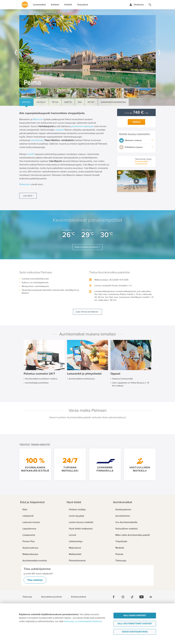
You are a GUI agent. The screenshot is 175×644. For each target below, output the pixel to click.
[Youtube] (141, 597)
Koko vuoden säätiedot (87, 247)
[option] (87, 51)
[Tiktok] (132, 597)
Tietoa (55, 102)
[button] (136, 181)
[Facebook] (114, 597)
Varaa (136, 122)
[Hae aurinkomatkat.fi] (150, 5)
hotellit (31, 154)
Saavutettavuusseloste (52, 597)
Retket (91, 102)
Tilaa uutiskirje (35, 580)
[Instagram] (123, 597)
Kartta (68, 102)
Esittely (26, 102)
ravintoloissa (37, 140)
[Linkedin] (151, 597)
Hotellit (41, 102)
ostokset (60, 130)
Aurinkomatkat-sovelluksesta (142, 163)
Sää (80, 102)
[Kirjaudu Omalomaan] (136, 5)
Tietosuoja (27, 597)
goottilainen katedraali (82, 126)
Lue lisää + (28, 196)
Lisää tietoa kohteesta (87, 312)
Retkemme (25, 184)
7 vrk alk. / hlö (136, 113)
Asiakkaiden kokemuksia (113, 102)
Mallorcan (38, 119)
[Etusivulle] (25, 5)
